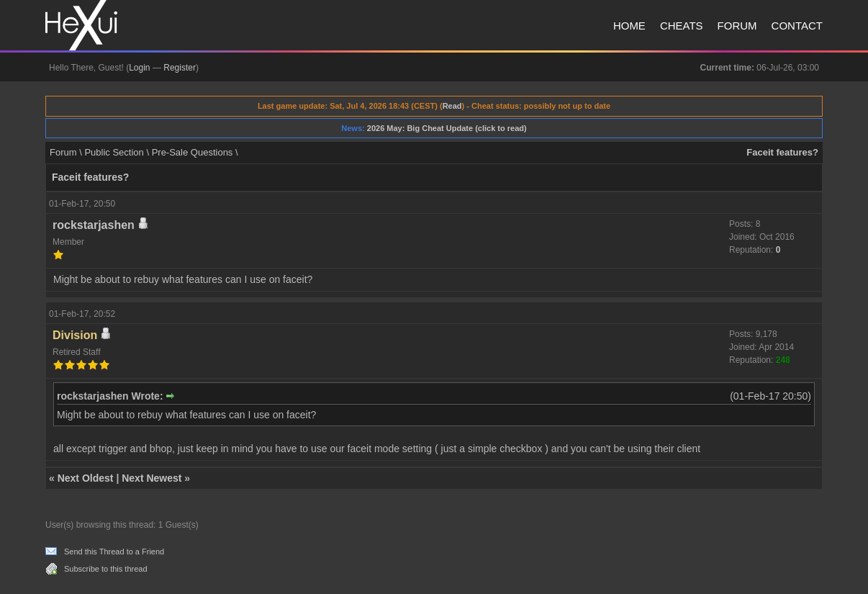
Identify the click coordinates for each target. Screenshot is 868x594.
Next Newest (152, 478)
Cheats (682, 26)
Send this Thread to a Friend (114, 552)
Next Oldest (86, 478)
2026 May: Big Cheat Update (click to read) (447, 128)
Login (139, 68)
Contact (797, 26)
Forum (737, 26)
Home (629, 26)
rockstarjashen (94, 225)
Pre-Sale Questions (193, 152)
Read (452, 106)
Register (180, 68)
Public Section (114, 152)
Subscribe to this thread (106, 569)
